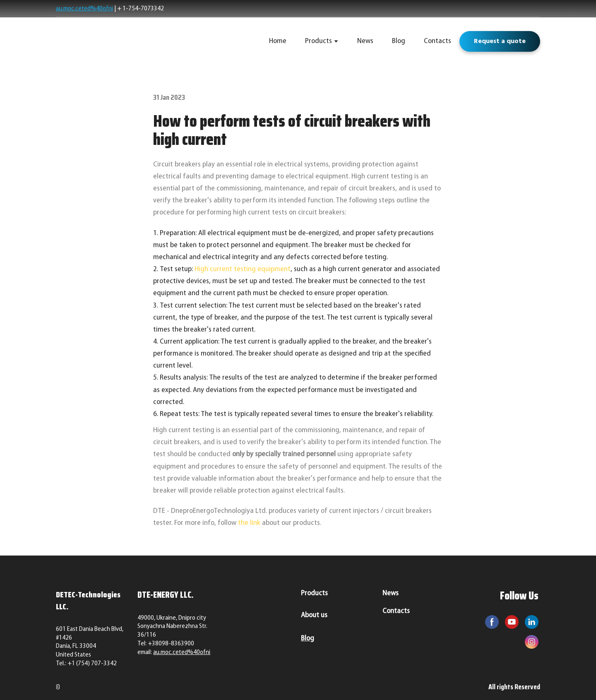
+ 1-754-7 (131, 9)
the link (249, 523)
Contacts (437, 41)
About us (314, 615)
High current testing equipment (243, 269)
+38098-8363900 (171, 644)
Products (318, 41)
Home (278, 41)
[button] (500, 41)
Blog (399, 41)
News (365, 41)
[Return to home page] (115, 41)
